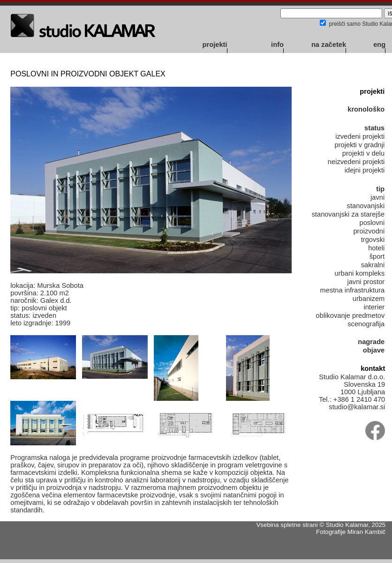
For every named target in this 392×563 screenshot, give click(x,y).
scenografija (366, 324)
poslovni (372, 223)
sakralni (373, 265)
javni (377, 197)
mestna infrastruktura (353, 290)
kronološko (366, 109)
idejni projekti (365, 170)
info (277, 45)
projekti (215, 45)
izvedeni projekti (360, 136)
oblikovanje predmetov (351, 315)
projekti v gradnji (360, 145)
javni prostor (366, 282)
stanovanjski (366, 206)
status (374, 128)
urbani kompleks (360, 273)
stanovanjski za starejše (348, 214)
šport (377, 256)
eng (379, 45)
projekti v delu (363, 153)
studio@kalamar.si (357, 407)
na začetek (329, 45)
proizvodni (369, 231)
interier (374, 307)
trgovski (373, 240)
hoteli (376, 248)
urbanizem (369, 299)
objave (374, 350)
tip (380, 189)
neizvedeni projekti (356, 162)
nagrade (371, 342)
